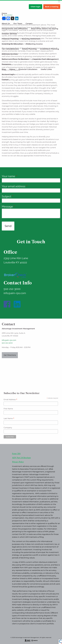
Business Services (10, 54)
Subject (19, 196)
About (4, 18)
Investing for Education (12, 44)
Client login (36, 7)
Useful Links (46, 69)
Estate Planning (29, 49)
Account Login (8, 74)
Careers (29, 24)
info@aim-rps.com (9, 340)
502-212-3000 (7, 343)
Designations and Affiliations (15, 29)
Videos (12, 69)
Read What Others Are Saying (45, 29)
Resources (6, 64)
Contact (5, 80)
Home (4, 13)
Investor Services (9, 34)
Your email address (26, 186)
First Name (8, 409)
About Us (6, 24)
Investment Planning (49, 49)
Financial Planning (10, 39)
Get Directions (10, 355)
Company (8, 428)
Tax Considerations (10, 49)
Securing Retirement (31, 39)
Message (20, 206)
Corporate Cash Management (46, 59)
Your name (21, 176)
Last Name (9, 419)
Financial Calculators (28, 69)
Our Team (18, 24)
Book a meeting (52, 7)
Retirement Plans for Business (15, 59)
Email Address (10, 400)
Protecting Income (34, 44)
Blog (4, 69)
